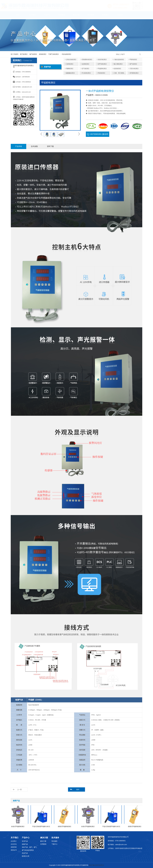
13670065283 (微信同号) (98, 135)
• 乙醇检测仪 (69, 64)
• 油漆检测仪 (85, 64)
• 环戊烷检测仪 (86, 73)
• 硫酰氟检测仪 (70, 73)
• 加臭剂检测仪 (102, 59)
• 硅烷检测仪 (117, 69)
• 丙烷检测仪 (101, 73)
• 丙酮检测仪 (69, 69)
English (120, 16)
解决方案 (76, 16)
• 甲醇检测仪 (133, 59)
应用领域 (62, 16)
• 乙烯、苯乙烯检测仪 (120, 73)
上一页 (19, 789)
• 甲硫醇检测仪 (102, 69)
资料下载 (50, 146)
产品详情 (18, 146)
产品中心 (47, 16)
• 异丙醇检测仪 (134, 73)
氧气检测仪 (24, 54)
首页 (18, 16)
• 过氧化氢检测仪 (71, 59)
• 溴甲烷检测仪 (102, 64)
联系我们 (106, 16)
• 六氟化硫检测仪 (118, 59)
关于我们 (32, 16)
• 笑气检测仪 (85, 69)
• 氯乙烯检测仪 (118, 64)
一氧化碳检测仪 (66, 54)
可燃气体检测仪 (54, 54)
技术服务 (91, 16)
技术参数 (34, 146)
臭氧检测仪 (43, 54)
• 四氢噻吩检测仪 (87, 59)
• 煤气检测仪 (133, 64)
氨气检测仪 (33, 54)
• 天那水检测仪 (134, 69)
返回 (78, 789)
